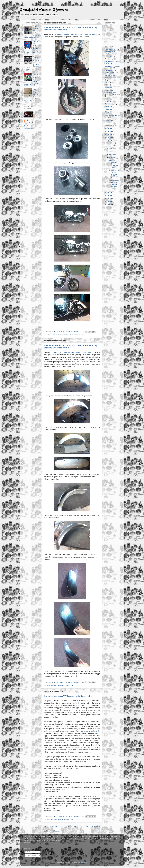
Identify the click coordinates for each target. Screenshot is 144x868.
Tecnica (108, 120)
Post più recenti (51, 826)
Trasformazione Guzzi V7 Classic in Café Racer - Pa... (114, 174)
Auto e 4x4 (109, 56)
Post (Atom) (55, 831)
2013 (109, 134)
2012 (109, 131)
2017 (109, 195)
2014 (109, 137)
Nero (28, 121)
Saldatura (108, 109)
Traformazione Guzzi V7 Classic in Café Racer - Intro (68, 696)
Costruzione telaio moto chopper (111, 72)
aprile (111, 146)
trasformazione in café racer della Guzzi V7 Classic (73, 352)
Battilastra (65, 335)
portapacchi (95, 731)
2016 (109, 192)
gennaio (112, 143)
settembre (113, 149)
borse (86, 731)
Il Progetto (109, 88)
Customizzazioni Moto (77, 335)
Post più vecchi (93, 826)
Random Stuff (110, 104)
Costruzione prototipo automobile (112, 67)
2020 (109, 204)
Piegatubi (108, 101)
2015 (109, 140)
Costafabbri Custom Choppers (44, 10)
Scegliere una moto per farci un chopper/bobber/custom (113, 115)
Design (108, 82)
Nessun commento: (73, 332)
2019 (109, 201)
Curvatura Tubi (110, 75)
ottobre (112, 152)
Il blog (107, 85)
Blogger (85, 862)
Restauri (108, 107)
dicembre (113, 158)
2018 (109, 198)
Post (27, 852)
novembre (113, 155)
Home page (72, 826)
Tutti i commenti (31, 856)
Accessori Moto (56, 335)
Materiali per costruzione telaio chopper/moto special (112, 92)
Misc (107, 99)
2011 (109, 128)
